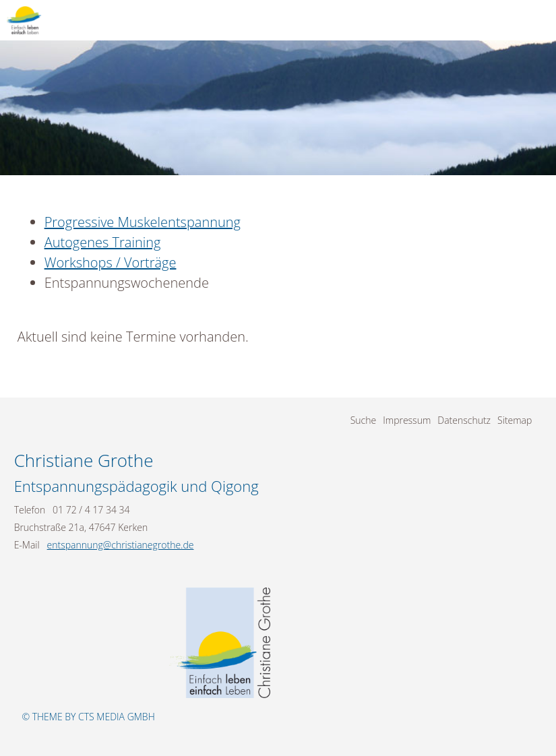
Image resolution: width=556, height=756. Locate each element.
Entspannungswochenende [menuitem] (127, 283)
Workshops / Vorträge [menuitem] (111, 262)
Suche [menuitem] (364, 420)
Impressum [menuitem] (407, 420)
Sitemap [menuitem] (515, 420)
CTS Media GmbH (117, 717)
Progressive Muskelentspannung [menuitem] (143, 222)
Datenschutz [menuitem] (464, 420)
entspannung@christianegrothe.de (121, 545)
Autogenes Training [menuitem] (103, 242)
